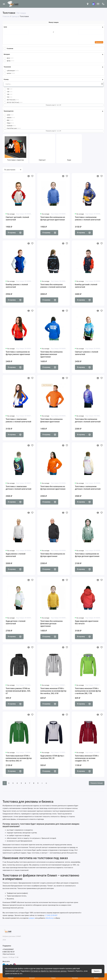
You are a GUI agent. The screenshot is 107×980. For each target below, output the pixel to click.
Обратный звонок (9, 954)
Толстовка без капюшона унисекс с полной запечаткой (53, 286)
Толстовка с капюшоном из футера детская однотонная (87, 555)
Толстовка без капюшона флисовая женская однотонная (51, 354)
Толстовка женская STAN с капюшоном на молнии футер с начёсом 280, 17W (88, 691)
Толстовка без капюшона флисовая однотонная (51, 420)
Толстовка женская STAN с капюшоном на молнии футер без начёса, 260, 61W (53, 691)
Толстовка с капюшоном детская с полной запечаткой (88, 488)
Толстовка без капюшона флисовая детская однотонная (51, 624)
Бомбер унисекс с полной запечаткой (17, 286)
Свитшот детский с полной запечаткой (17, 218)
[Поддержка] (103, 4)
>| (46, 783)
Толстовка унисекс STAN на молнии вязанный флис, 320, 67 (18, 691)
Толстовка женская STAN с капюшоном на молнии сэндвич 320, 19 (87, 758)
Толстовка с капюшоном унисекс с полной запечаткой (88, 218)
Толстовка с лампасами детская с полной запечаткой (18, 488)
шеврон (32, 918)
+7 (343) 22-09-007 (51, 915)
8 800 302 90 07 (9, 952)
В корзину (15, 233)
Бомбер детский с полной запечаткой (86, 286)
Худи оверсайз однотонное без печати (87, 622)
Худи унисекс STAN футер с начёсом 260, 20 (52, 757)
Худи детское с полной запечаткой (16, 622)
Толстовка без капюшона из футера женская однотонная (53, 488)
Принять (97, 971)
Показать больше (97, 783)
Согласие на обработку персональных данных (49, 971)
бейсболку (50, 918)
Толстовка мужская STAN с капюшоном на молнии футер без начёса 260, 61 (19, 758)
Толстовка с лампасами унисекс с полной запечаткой (18, 420)
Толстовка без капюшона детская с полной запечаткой (88, 420)
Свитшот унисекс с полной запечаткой (87, 353)
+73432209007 (8, 949)
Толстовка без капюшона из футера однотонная (53, 555)
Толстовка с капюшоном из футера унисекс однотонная (18, 353)
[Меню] (4, 4)
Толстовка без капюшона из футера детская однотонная (53, 218)
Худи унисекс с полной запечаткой (16, 555)
